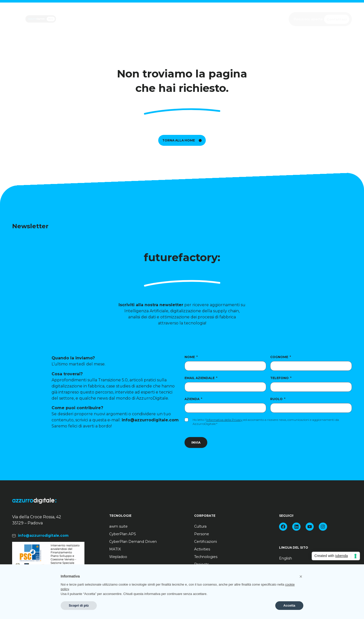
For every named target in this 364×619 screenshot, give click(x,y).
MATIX (115, 549)
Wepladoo (118, 557)
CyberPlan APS (123, 534)
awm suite (118, 526)
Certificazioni (206, 542)
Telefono (281, 378)
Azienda (193, 399)
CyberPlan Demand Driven (133, 542)
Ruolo (278, 399)
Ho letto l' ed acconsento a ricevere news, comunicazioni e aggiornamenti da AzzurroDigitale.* (266, 422)
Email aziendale (201, 378)
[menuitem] (307, 558)
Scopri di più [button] (79, 605)
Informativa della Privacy (224, 420)
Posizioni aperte (308, 19)
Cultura (200, 526)
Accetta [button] (289, 605)
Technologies (206, 557)
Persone (202, 534)
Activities (202, 549)
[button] (301, 576)
